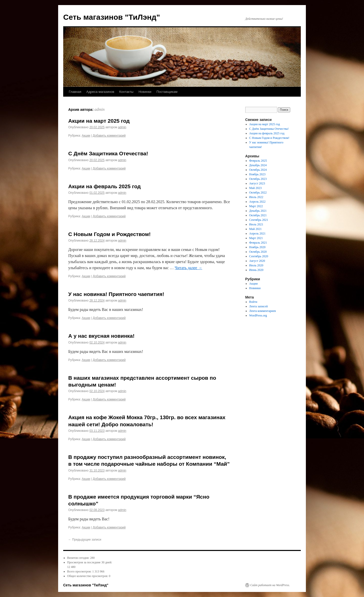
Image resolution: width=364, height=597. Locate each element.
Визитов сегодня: (79, 558)
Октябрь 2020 (258, 252)
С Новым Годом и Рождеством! (109, 234)
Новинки (145, 92)
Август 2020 (257, 261)
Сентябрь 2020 (259, 256)
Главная (75, 92)
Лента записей (259, 306)
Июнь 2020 (256, 270)
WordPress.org (258, 315)
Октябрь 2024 (258, 170)
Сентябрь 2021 (259, 220)
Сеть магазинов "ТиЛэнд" (112, 17)
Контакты (126, 92)
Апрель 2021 (257, 233)
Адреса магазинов (100, 92)
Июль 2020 (256, 265)
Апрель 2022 (257, 202)
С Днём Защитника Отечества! (108, 153)
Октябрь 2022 (258, 193)
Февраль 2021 (258, 243)
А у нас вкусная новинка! (101, 336)
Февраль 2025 (258, 161)
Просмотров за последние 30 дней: (90, 562)
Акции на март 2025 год (99, 121)
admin (100, 109)
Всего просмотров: (80, 571)
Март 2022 (256, 206)
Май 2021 (255, 229)
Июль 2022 (256, 197)
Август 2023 (257, 183)
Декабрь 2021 (258, 211)
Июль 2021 (256, 224)
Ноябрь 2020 (257, 247)
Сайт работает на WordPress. (270, 585)
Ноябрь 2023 (257, 174)
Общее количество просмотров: (88, 576)
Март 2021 (256, 238)
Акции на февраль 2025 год (105, 186)
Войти (253, 302)
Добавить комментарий (109, 136)
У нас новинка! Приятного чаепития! (116, 294)
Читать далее (188, 268)
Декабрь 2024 (258, 165)
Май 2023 (255, 188)
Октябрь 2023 (258, 179)
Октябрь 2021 (258, 215)
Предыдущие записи (85, 540)
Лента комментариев (263, 311)
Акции (86, 136)
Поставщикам (167, 92)
